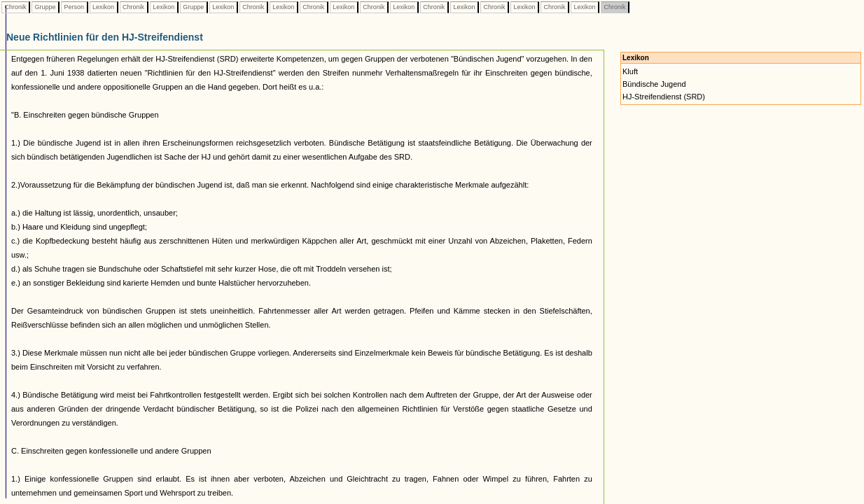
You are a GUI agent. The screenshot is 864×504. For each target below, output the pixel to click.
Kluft (630, 71)
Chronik (15, 7)
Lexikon (104, 7)
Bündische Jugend (654, 84)
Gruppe (45, 7)
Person (74, 7)
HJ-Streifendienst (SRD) (664, 97)
